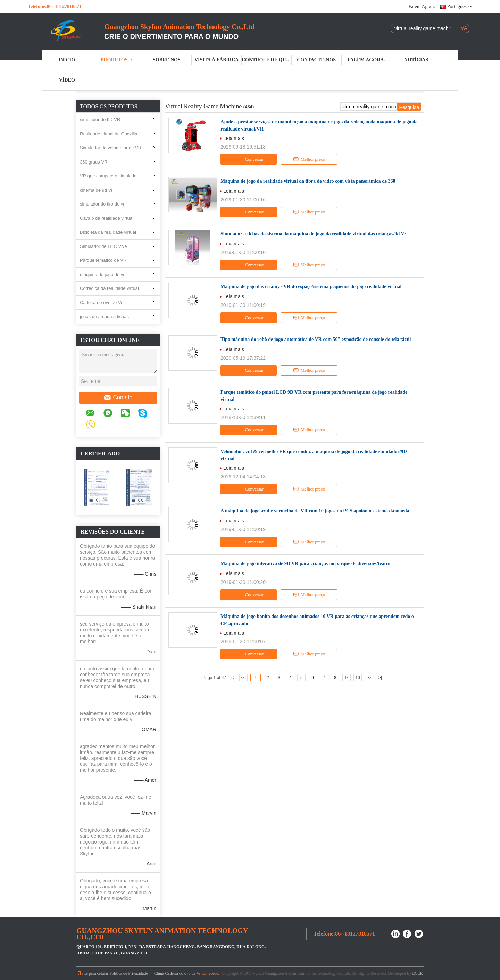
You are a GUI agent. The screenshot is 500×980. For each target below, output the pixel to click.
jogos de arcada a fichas (104, 316)
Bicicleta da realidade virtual (108, 232)
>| (380, 678)
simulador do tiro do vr (102, 204)
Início (67, 60)
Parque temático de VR (103, 260)
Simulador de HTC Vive (103, 246)
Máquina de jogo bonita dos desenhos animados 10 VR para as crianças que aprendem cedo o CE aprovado (317, 620)
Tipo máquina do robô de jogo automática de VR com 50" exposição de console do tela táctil (316, 339)
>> (369, 678)
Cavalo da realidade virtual (107, 218)
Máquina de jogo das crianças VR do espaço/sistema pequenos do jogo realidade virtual (311, 287)
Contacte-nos (316, 60)
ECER (418, 973)
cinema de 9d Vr (96, 190)
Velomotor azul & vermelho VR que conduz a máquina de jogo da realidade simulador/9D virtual (314, 455)
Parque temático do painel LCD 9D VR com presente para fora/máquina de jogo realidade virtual (314, 396)
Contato (118, 397)
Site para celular (93, 973)
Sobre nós (167, 60)
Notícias (416, 60)
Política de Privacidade (129, 973)
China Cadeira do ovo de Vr (177, 973)
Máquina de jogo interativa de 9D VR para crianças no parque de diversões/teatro (305, 564)
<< (243, 678)
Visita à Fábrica (216, 60)
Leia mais (234, 138)
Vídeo (67, 80)
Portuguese (460, 6)
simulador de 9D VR (100, 120)
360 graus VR (94, 162)
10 (357, 678)
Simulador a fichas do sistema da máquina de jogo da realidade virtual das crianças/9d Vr (313, 234)
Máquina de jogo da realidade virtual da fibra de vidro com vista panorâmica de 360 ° (310, 181)
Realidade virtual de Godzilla (109, 134)
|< (232, 678)
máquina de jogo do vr (102, 274)
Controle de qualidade (267, 60)
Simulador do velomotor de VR (111, 148)
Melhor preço (309, 159)
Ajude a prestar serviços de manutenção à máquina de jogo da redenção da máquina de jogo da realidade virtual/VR (319, 125)
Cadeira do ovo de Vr (101, 303)
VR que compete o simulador (109, 176)
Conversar (249, 159)
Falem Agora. (422, 6)
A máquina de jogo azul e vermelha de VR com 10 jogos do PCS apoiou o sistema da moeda (315, 511)
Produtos (117, 60)
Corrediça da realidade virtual (109, 288)
